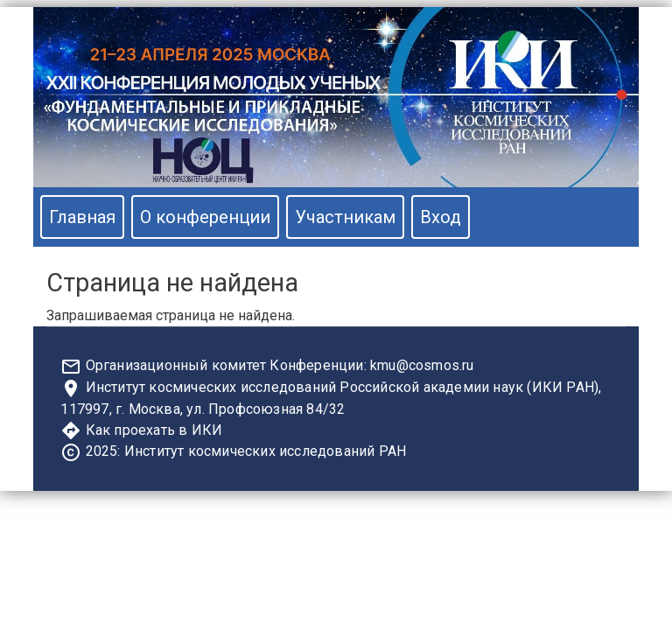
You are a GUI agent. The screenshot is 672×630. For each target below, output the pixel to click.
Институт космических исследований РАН (265, 451)
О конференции (205, 217)
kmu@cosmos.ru (422, 365)
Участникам (345, 217)
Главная (82, 217)
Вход (441, 217)
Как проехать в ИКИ (154, 430)
